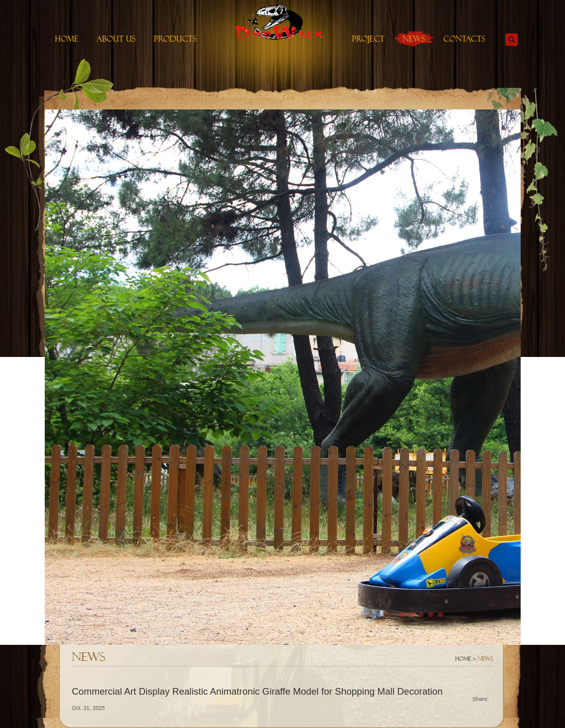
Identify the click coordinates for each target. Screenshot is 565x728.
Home (67, 39)
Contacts (464, 39)
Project (368, 39)
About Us (116, 39)
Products (175, 39)
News (414, 39)
